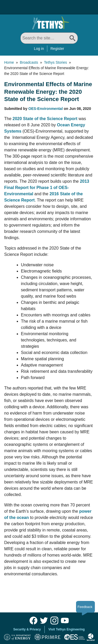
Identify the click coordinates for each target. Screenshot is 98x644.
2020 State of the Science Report (45, 119)
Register (57, 49)
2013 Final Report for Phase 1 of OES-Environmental (47, 188)
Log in (39, 49)
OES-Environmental (46, 109)
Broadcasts (29, 62)
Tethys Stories (55, 62)
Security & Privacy (27, 629)
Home (9, 62)
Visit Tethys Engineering (67, 629)
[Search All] (49, 38)
